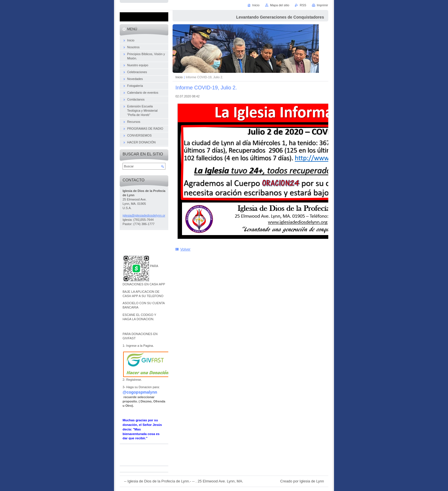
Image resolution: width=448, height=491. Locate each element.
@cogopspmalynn (140, 392)
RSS (303, 5)
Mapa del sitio (280, 5)
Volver (185, 249)
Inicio (179, 77)
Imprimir (322, 5)
